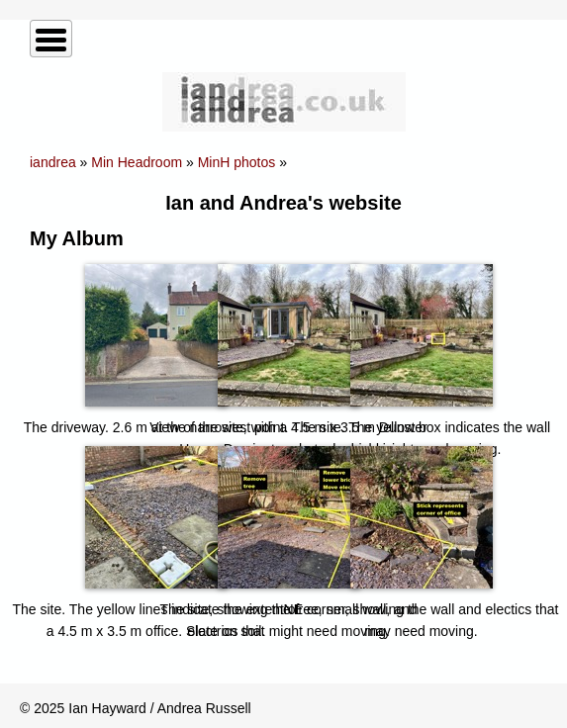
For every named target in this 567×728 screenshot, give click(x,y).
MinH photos (237, 162)
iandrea (53, 162)
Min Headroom (137, 162)
